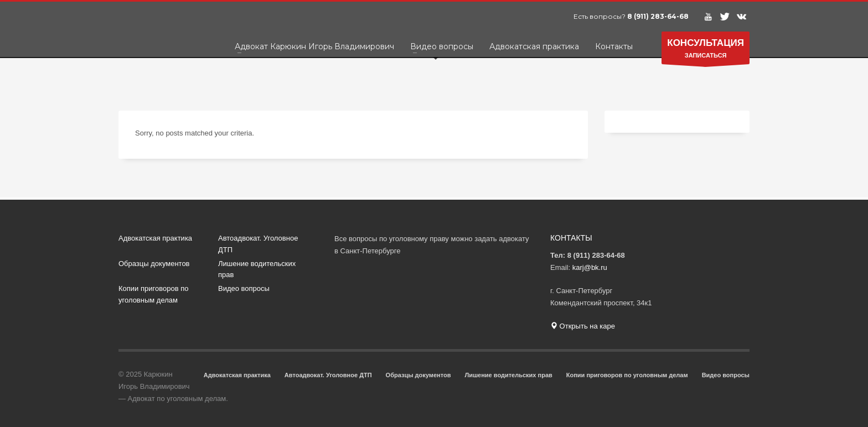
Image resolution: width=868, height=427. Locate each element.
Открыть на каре (583, 326)
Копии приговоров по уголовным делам (153, 294)
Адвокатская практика (155, 238)
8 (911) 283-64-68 (658, 16)
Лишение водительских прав (257, 269)
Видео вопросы (244, 288)
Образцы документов (154, 264)
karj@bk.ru (590, 267)
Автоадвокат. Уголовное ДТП (258, 244)
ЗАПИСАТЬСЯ (706, 51)
